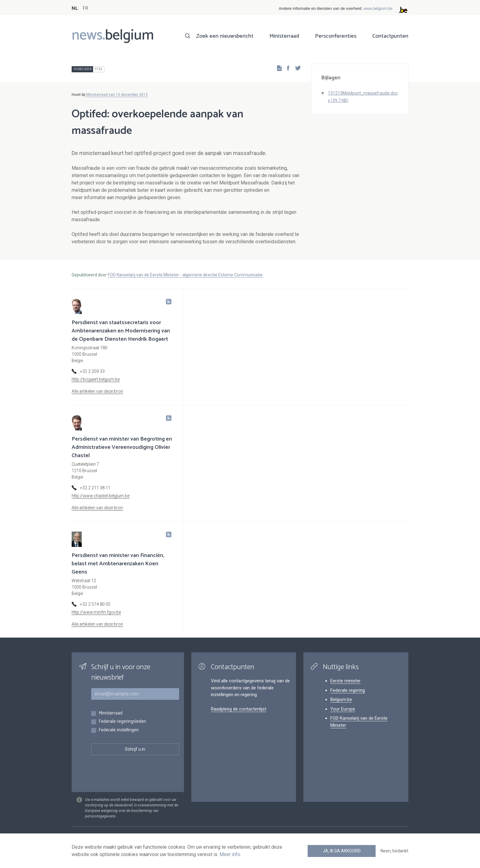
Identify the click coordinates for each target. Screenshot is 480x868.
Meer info (230, 854)
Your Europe (343, 709)
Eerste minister (345, 681)
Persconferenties (336, 36)
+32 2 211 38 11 (95, 488)
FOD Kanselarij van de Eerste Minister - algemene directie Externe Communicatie (185, 275)
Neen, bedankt (394, 851)
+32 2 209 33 (92, 371)
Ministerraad (284, 36)
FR (85, 8)
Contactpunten (390, 36)
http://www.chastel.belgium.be (101, 496)
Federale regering (348, 690)
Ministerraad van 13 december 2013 (117, 95)
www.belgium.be (378, 8)
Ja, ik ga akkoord (342, 851)
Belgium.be (341, 699)
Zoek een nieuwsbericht (225, 36)
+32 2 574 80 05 (95, 604)
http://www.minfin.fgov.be (96, 612)
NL (75, 8)
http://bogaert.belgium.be (96, 379)
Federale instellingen (119, 730)
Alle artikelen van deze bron (97, 391)
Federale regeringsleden (122, 722)
